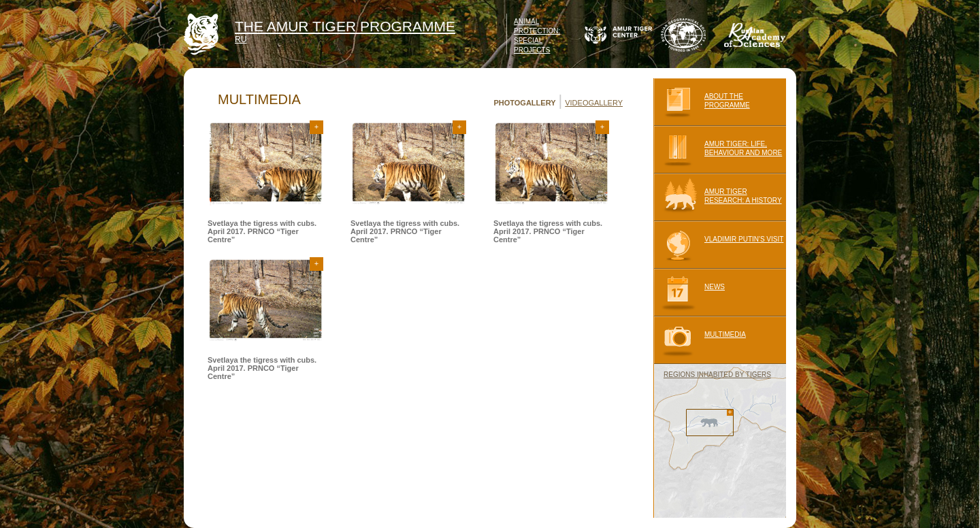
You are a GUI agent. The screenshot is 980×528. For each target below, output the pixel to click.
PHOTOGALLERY (524, 103)
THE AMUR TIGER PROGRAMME (345, 26)
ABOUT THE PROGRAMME (702, 102)
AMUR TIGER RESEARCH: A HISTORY (718, 197)
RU (241, 39)
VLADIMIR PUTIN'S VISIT (718, 245)
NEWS (689, 293)
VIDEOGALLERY (594, 103)
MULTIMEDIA (700, 340)
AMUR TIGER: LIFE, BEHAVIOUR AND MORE (718, 150)
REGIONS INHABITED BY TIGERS (717, 375)
